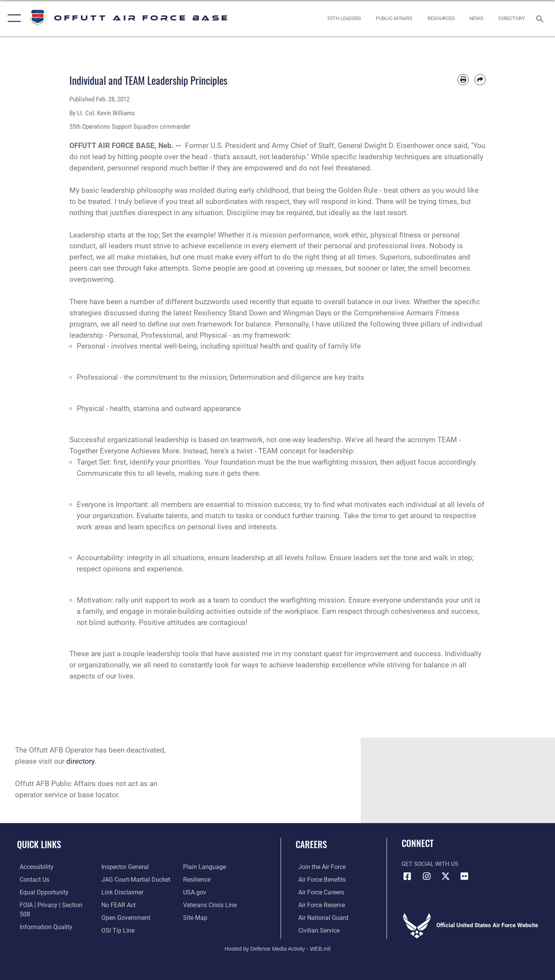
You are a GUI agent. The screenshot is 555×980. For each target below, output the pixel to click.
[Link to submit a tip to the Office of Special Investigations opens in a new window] (116, 917)
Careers (311, 844)
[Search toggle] (541, 18)
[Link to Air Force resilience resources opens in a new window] (197, 867)
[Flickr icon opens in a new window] (464, 876)
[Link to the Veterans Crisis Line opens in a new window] (210, 892)
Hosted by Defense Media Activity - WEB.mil (278, 948)
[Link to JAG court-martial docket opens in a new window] (134, 867)
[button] (13, 18)
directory (80, 761)
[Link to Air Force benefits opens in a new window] (319, 879)
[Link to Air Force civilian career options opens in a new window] (315, 930)
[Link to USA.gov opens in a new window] (195, 879)
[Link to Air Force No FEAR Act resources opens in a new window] (117, 892)
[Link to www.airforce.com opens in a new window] (319, 867)
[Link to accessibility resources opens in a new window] (34, 867)
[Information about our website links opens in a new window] (121, 879)
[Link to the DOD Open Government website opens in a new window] (124, 904)
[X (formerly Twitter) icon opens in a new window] (446, 876)
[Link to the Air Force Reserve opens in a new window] (318, 904)
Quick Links (39, 844)
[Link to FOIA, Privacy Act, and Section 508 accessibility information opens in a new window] (52, 904)
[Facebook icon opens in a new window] (407, 876)
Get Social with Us (430, 864)
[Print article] (463, 80)
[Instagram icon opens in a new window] (427, 876)
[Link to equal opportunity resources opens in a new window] (40, 892)
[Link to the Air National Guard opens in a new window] (319, 917)
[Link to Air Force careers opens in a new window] (318, 892)
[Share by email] (480, 80)
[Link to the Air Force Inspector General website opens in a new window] (40, 930)
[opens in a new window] (512, 18)
